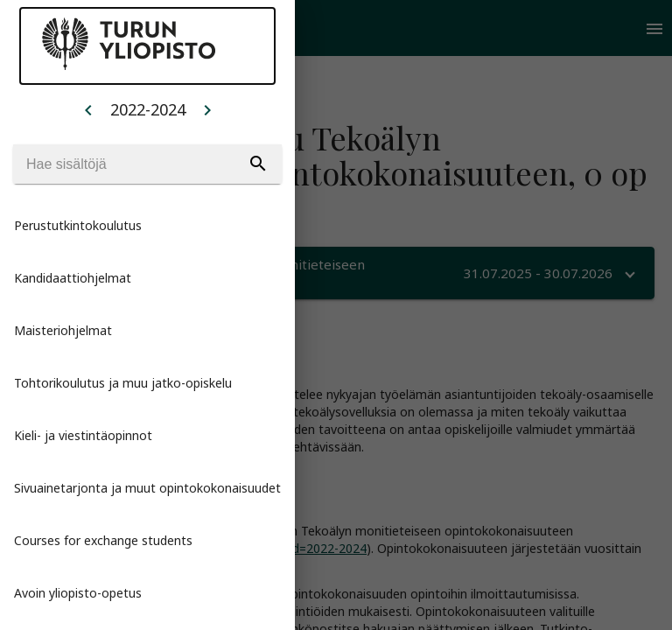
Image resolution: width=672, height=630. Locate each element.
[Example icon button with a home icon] (88, 109)
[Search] (147, 164)
